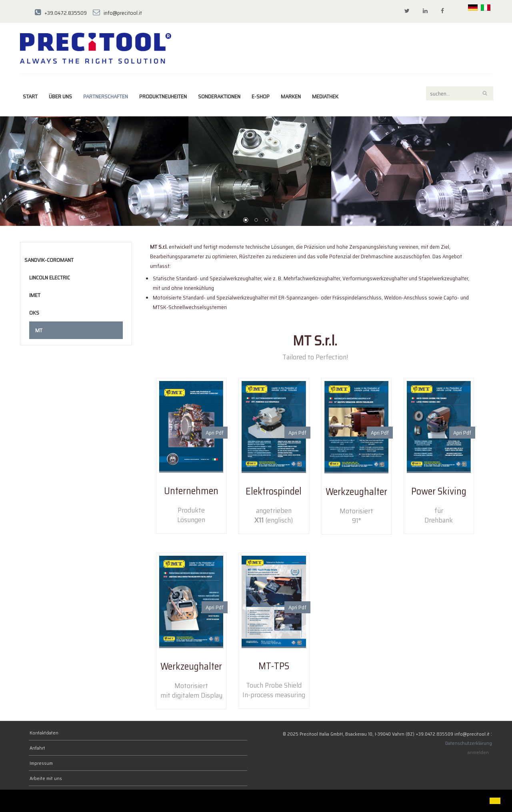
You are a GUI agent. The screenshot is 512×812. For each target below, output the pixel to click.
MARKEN (291, 96)
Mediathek (325, 96)
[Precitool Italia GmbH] (96, 48)
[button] (13, 802)
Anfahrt (37, 748)
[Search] (460, 93)
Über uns (60, 96)
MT (39, 330)
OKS (34, 313)
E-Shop (261, 96)
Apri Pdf (215, 433)
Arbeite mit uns (46, 778)
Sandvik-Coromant (49, 260)
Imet (35, 295)
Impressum (41, 763)
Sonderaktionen (219, 96)
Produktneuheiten (163, 96)
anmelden (478, 752)
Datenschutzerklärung (469, 743)
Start (30, 96)
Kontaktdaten (44, 733)
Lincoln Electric (50, 277)
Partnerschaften (106, 96)
